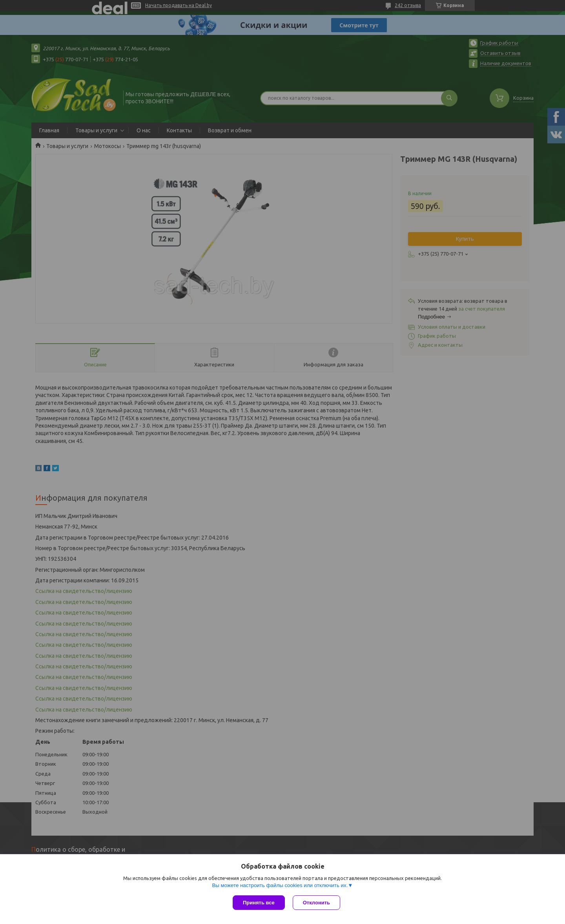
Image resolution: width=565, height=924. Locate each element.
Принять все (259, 903)
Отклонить (316, 903)
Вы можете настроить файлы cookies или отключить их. (280, 885)
